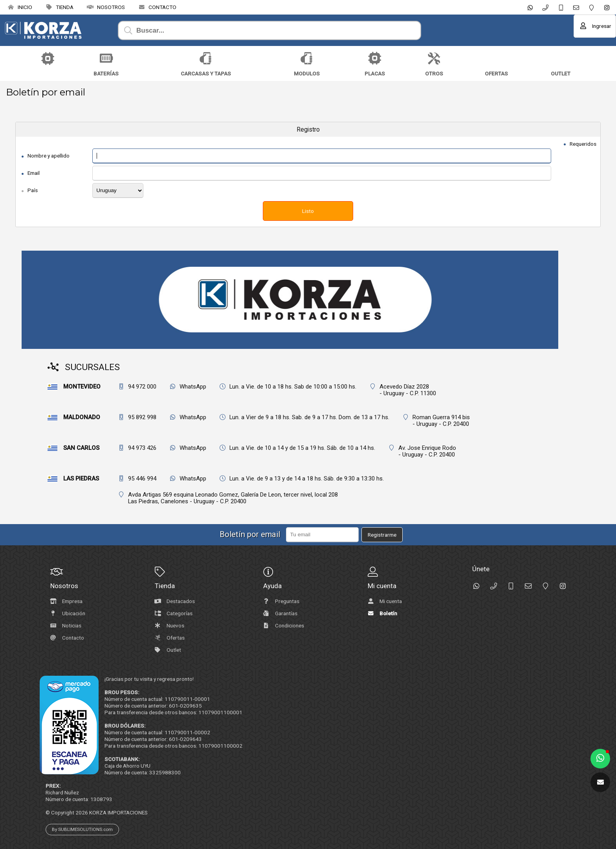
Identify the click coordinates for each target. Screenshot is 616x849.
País (33, 190)
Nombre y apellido (49, 156)
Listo (308, 211)
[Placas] (375, 58)
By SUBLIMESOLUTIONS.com (82, 829)
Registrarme (382, 535)
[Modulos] (307, 58)
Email (34, 173)
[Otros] (434, 58)
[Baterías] (106, 58)
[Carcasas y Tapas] (206, 58)
